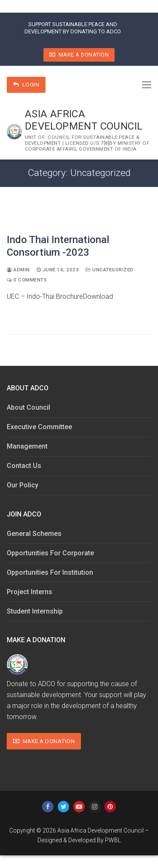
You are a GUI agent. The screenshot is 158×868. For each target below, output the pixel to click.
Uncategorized (110, 270)
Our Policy (23, 485)
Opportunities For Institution (50, 572)
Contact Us (24, 466)
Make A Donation (79, 55)
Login (26, 84)
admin (18, 270)
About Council (28, 407)
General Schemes (34, 534)
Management (27, 446)
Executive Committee (39, 427)
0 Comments (27, 280)
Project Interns (29, 592)
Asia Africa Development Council (84, 120)
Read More (30, 315)
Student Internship (35, 611)
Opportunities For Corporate (50, 553)
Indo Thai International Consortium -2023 (58, 246)
